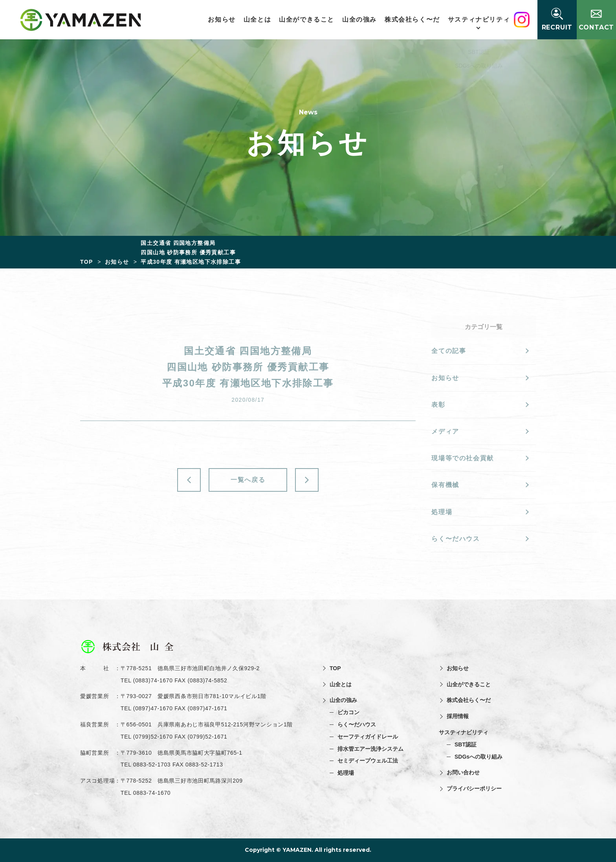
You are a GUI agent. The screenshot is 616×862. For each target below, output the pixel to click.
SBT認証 (466, 744)
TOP (335, 668)
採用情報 (458, 716)
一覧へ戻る (248, 480)
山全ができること (308, 19)
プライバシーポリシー (474, 788)
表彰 (438, 405)
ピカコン (348, 712)
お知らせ (223, 19)
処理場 (442, 512)
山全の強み (361, 19)
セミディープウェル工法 (368, 761)
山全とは (259, 19)
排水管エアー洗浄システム (370, 749)
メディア (445, 431)
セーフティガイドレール (368, 737)
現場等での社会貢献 (462, 458)
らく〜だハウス (456, 539)
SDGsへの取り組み (478, 757)
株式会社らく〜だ (414, 19)
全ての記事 (449, 351)
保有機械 (445, 485)
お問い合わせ (463, 772)
